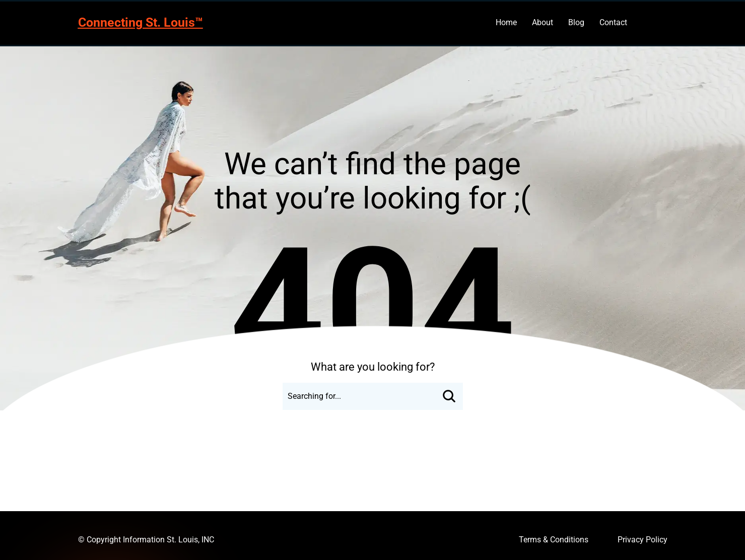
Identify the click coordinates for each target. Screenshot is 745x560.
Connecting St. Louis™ (141, 22)
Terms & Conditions (554, 540)
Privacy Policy (642, 540)
